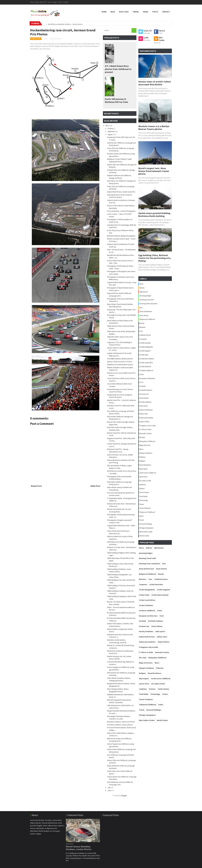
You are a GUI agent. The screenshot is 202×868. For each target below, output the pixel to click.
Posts (60, 2)
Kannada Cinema (146, 433)
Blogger (124, 796)
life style (142, 437)
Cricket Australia (145, 343)
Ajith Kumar (144, 292)
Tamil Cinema (144, 492)
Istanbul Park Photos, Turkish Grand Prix (121, 192)
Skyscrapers (144, 469)
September (111, 132)
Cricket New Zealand (147, 359)
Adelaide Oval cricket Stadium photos (120, 365)
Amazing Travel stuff (147, 300)
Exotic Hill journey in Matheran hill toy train (116, 100)
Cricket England (145, 351)
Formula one (36, 39)
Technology (144, 500)
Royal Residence (145, 465)
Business (142, 327)
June (109, 791)
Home (32, 2)
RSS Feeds (162, 39)
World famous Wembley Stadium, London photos (65, 24)
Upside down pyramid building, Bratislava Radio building (155, 215)
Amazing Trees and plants (148, 304)
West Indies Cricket (146, 532)
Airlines (142, 288)
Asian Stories (144, 315)
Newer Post (36, 486)
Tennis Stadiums (145, 508)
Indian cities (144, 414)
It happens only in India (148, 426)
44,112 (162, 31)
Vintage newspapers (146, 528)
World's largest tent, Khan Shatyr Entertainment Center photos (154, 171)
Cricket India (144, 355)
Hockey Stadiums (146, 402)
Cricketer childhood (146, 371)
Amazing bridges (145, 296)
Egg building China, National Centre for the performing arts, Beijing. (155, 258)
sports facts (143, 477)
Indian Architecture (146, 410)
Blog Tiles (43, 2)
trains (141, 516)
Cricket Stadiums (145, 367)
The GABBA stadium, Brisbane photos (120, 359)
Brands (142, 323)
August (110, 134)
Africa (141, 284)
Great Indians (144, 398)
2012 (107, 126)
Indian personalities (146, 418)
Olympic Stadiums (146, 453)
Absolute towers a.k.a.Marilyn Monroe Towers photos (154, 128)
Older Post (95, 486)
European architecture (147, 378)
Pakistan (142, 457)
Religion (142, 461)
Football (142, 386)
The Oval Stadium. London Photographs (121, 211)
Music (141, 449)
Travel (49, 2)
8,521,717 (148, 31)
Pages (55, 2)
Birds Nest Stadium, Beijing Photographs (121, 236)
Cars (141, 331)
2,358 (146, 38)
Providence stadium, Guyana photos (120, 725)
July (109, 788)
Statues (142, 489)
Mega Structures (145, 445)
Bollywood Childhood (147, 319)
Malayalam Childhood (147, 441)
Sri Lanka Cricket (145, 481)
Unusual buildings (146, 524)
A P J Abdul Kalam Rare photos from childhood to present (118, 69)
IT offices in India (145, 429)
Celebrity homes (145, 335)
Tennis (142, 504)
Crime (142, 374)
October (111, 129)
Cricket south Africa (146, 363)
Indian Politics (144, 422)
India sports (144, 406)
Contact (65, 2)
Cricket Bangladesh (146, 347)
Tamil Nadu (144, 496)
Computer (143, 339)
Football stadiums (146, 390)
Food (141, 382)
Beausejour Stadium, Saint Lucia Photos (121, 722)
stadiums (143, 485)
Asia (141, 308)
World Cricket (144, 536)
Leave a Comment (56, 39)
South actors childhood (148, 473)
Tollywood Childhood (147, 512)
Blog (37, 2)
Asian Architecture (146, 311)
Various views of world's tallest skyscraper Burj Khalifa (155, 83)
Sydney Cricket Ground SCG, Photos (120, 362)
